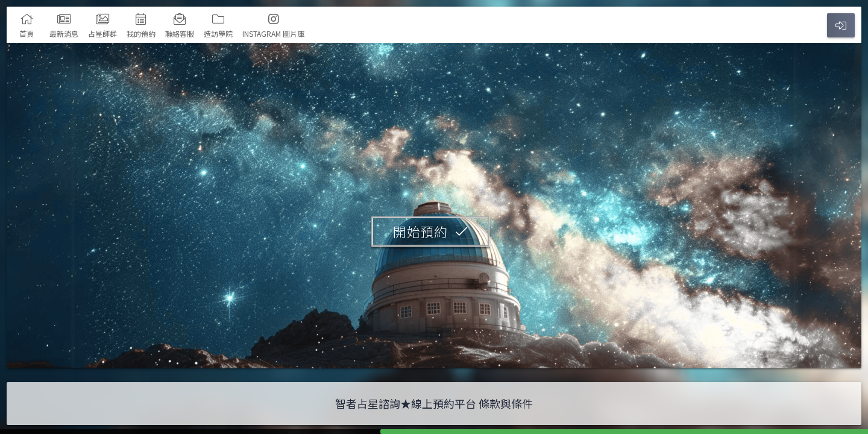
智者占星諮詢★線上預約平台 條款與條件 (434, 403)
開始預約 (420, 231)
